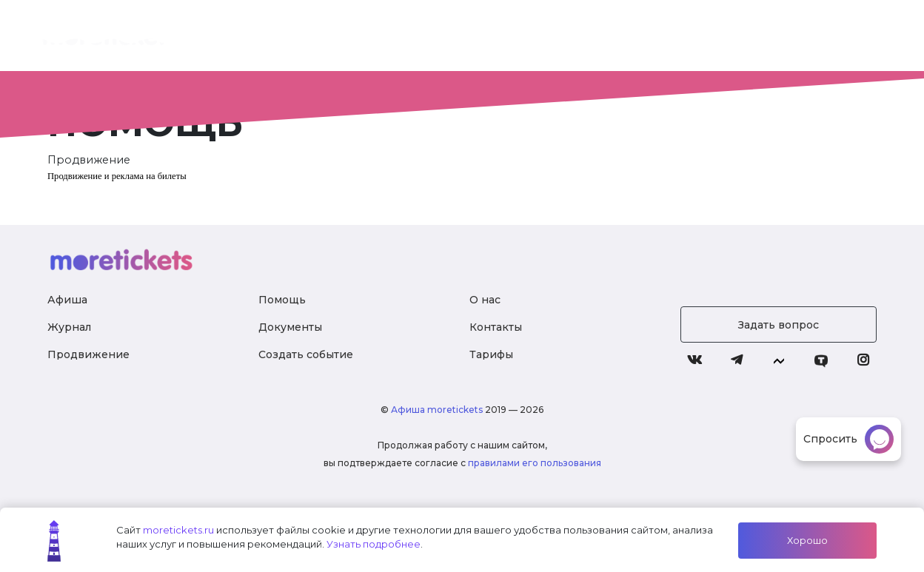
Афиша (67, 300)
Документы (290, 327)
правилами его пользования (535, 463)
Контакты (496, 327)
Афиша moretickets (437, 410)
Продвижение (88, 354)
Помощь (282, 300)
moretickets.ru (178, 530)
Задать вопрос (779, 325)
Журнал (677, 37)
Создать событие (306, 354)
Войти (816, 37)
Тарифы (530, 37)
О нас (394, 37)
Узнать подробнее (374, 544)
